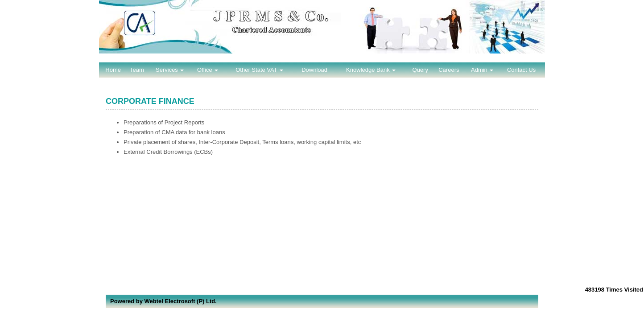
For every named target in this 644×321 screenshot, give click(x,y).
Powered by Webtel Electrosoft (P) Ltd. (163, 301)
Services (170, 70)
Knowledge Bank (371, 70)
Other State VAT (259, 70)
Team (137, 70)
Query (420, 70)
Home (113, 70)
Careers (449, 70)
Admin (482, 70)
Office (208, 70)
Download (314, 70)
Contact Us (521, 70)
